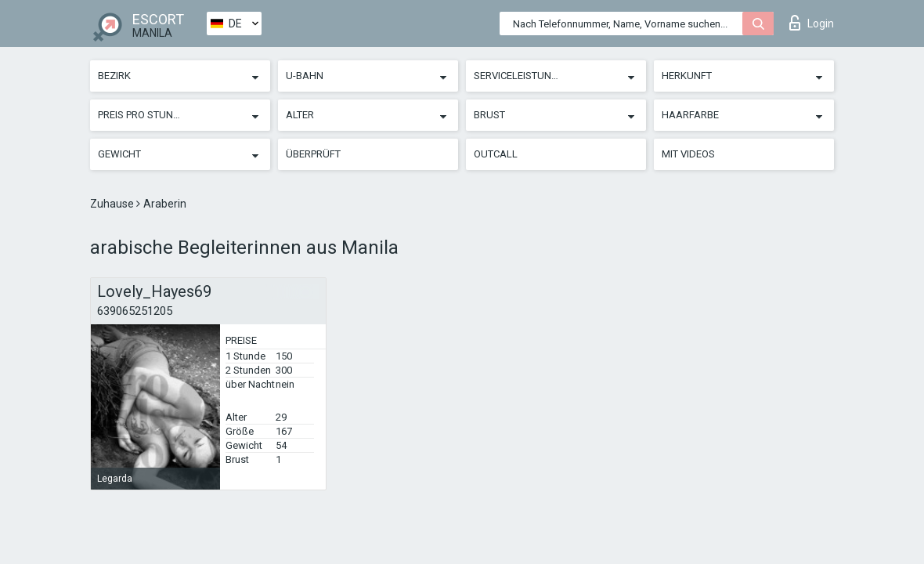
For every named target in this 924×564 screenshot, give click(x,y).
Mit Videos (688, 154)
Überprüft (313, 154)
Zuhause (113, 204)
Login (812, 23)
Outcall (496, 154)
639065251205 (135, 311)
